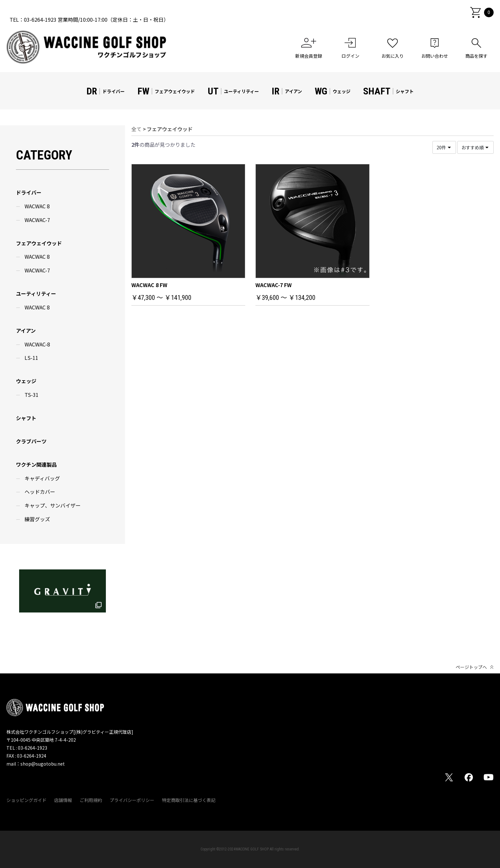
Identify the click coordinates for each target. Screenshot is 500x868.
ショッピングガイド (26, 800)
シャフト (26, 418)
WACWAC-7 (37, 220)
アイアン (26, 330)
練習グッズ (37, 519)
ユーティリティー (36, 293)
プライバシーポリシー (132, 800)
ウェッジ (26, 381)
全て (136, 129)
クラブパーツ (31, 441)
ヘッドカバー (40, 492)
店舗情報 (63, 800)
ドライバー (29, 192)
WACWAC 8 (37, 206)
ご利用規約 (91, 800)
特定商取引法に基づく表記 (189, 800)
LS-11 (31, 358)
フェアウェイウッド (39, 243)
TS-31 (32, 395)
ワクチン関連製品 (36, 464)
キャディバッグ (42, 478)
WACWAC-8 (37, 344)
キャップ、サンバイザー (53, 505)
